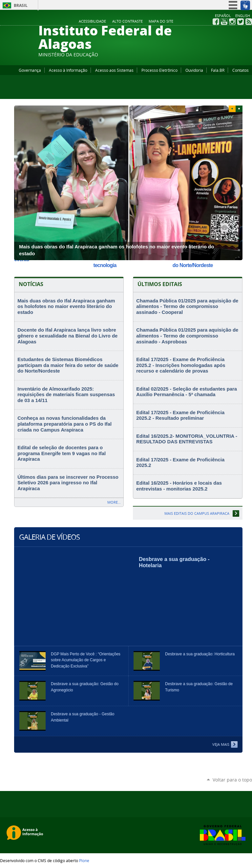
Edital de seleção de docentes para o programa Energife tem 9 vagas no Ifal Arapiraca (62, 453)
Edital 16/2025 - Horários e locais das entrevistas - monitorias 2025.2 (179, 486)
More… (114, 502)
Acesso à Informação (68, 70)
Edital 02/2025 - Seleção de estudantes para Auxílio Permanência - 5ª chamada (187, 392)
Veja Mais (221, 744)
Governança (30, 70)
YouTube (224, 22)
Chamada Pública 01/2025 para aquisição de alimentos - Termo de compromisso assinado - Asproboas (187, 336)
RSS (249, 22)
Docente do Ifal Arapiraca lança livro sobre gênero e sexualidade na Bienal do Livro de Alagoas (67, 336)
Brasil (21, 5)
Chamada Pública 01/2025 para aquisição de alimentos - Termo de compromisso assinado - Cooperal (187, 307)
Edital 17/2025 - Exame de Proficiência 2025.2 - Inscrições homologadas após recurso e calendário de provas (181, 365)
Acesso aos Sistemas (114, 70)
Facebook (216, 22)
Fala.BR (218, 70)
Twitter (241, 22)
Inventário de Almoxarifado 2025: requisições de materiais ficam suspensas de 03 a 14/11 (66, 395)
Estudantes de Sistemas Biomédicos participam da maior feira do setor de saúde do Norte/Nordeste (68, 365)
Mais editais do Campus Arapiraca (197, 513)
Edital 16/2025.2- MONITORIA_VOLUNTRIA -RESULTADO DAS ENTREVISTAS (187, 439)
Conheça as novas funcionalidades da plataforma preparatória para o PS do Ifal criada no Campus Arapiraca (64, 424)
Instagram (232, 22)
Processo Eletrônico (159, 70)
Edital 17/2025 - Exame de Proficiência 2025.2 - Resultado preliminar (180, 415)
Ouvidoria (194, 70)
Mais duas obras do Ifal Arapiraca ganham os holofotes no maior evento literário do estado (66, 307)
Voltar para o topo (232, 780)
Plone (84, 860)
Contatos (241, 70)
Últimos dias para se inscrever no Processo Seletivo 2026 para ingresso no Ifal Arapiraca (68, 483)
